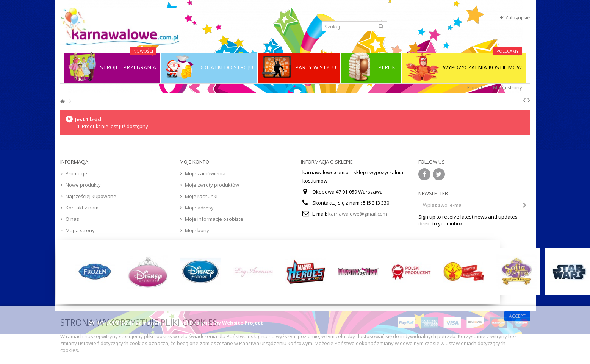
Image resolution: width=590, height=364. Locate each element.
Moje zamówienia (205, 173)
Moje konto (194, 162)
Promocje (76, 173)
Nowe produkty (83, 185)
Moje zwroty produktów (212, 185)
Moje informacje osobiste (214, 219)
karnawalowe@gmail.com (358, 214)
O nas (72, 219)
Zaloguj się (515, 17)
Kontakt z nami (83, 208)
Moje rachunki (201, 196)
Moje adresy (199, 208)
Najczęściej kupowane (91, 196)
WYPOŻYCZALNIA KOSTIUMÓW (464, 67)
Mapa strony (508, 87)
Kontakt (476, 87)
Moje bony (197, 230)
